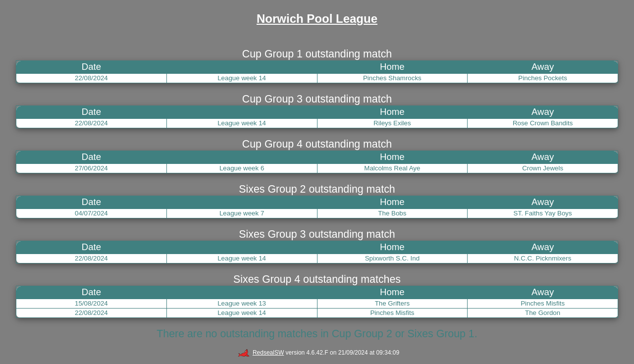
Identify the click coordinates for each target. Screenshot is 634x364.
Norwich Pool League (317, 19)
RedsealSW (261, 353)
